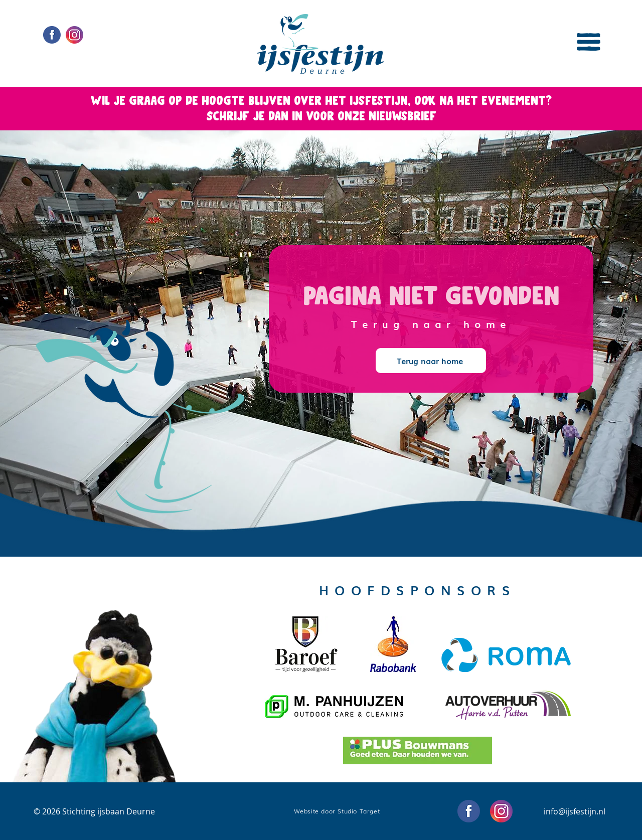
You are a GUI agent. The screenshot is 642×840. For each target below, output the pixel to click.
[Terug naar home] (431, 361)
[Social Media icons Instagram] (74, 35)
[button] (589, 42)
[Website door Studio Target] (338, 811)
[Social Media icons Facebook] (52, 35)
